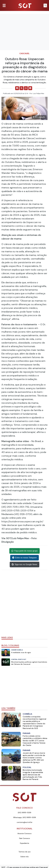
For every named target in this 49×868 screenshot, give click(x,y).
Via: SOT (6, 538)
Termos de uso (25, 852)
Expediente (25, 843)
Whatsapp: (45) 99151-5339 (25, 817)
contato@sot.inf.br (25, 822)
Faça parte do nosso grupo (24, 551)
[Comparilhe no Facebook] (17, 88)
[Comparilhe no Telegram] (30, 88)
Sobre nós (25, 857)
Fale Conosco (25, 838)
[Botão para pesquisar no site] (45, 5)
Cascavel (24, 53)
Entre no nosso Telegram (24, 558)
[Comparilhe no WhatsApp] (26, 88)
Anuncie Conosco (24, 833)
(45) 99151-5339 (24, 813)
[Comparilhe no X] (21, 88)
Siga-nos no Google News (24, 565)
